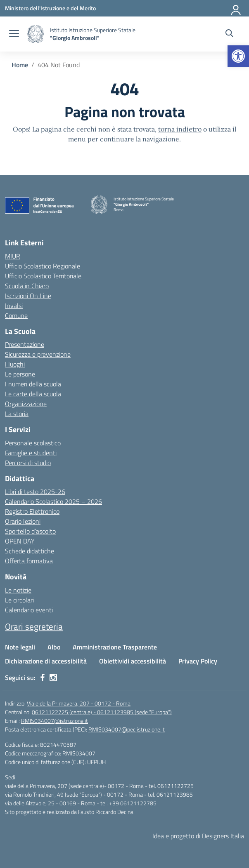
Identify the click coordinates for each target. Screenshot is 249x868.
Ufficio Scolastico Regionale (43, 266)
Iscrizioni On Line (28, 296)
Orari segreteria (34, 626)
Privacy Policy (198, 661)
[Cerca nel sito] (229, 34)
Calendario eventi (29, 610)
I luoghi (15, 364)
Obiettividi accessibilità (133, 661)
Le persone (20, 374)
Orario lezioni (23, 521)
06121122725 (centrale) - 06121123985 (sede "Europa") (102, 712)
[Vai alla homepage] (36, 34)
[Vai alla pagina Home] (20, 65)
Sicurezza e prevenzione (38, 354)
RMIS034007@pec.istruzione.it (127, 729)
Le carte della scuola (33, 394)
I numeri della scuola (33, 384)
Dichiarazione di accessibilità (46, 661)
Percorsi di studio (28, 463)
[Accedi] (236, 8)
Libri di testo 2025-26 (35, 492)
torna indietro (180, 129)
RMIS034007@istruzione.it (55, 721)
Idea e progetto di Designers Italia (198, 836)
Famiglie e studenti (31, 453)
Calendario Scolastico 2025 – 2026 (53, 501)
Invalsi (14, 306)
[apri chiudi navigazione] (14, 34)
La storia (17, 414)
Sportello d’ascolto (30, 531)
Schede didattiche (30, 551)
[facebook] (43, 677)
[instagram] (53, 677)
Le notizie (18, 590)
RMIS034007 (79, 753)
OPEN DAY (20, 541)
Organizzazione (26, 404)
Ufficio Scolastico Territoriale (43, 276)
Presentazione (25, 344)
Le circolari (19, 600)
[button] (238, 56)
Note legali (20, 647)
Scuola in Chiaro (27, 286)
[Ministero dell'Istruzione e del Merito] (50, 8)
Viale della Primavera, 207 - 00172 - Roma (79, 703)
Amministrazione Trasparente (115, 647)
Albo (54, 647)
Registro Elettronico (32, 511)
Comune (16, 315)
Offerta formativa (29, 561)
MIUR (13, 256)
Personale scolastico (33, 443)
